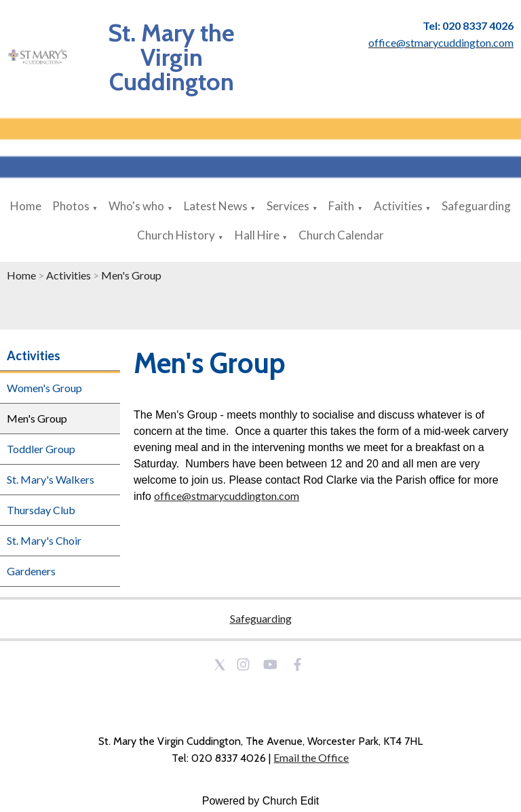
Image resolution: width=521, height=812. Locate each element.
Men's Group (131, 275)
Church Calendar (341, 235)
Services (288, 206)
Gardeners (31, 571)
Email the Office (311, 757)
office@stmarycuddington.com (227, 496)
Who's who (136, 206)
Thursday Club (41, 510)
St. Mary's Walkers (51, 479)
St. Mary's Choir (44, 540)
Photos (71, 206)
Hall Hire (257, 235)
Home (26, 206)
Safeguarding (476, 206)
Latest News (216, 206)
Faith (341, 206)
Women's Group (44, 388)
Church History (176, 235)
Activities (398, 206)
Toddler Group (41, 449)
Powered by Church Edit (261, 801)
